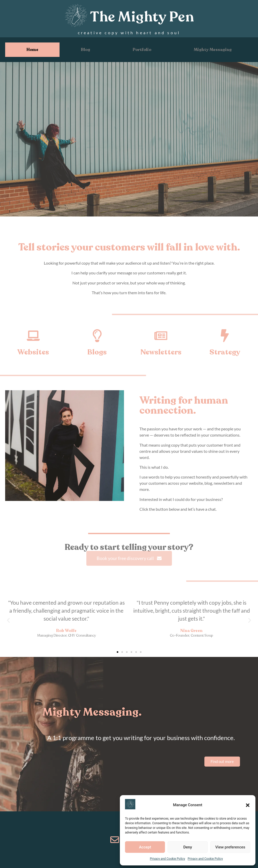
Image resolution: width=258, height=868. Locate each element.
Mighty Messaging (213, 50)
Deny (188, 847)
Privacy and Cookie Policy (167, 859)
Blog (86, 50)
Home (32, 50)
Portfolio (142, 50)
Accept (145, 847)
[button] (248, 805)
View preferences (230, 847)
